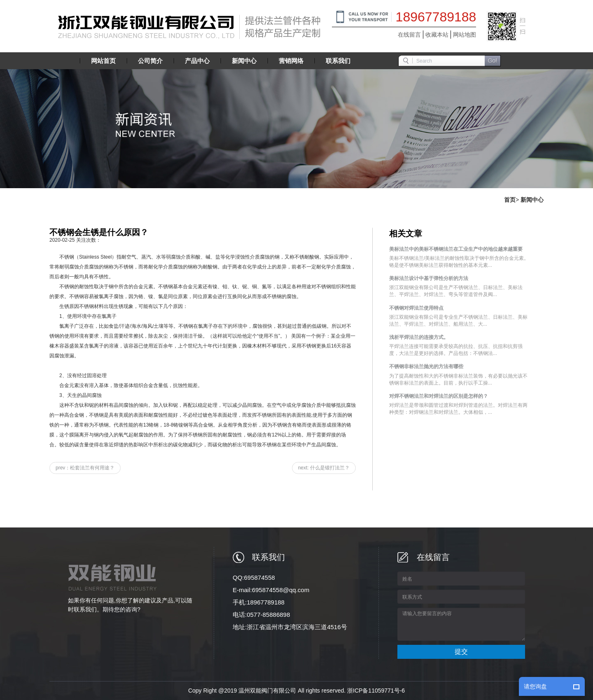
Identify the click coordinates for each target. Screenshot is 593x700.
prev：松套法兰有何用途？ (85, 468)
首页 (510, 200)
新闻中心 (532, 200)
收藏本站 (437, 35)
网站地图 (465, 35)
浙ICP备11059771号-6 (376, 691)
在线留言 (409, 35)
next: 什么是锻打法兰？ (324, 468)
